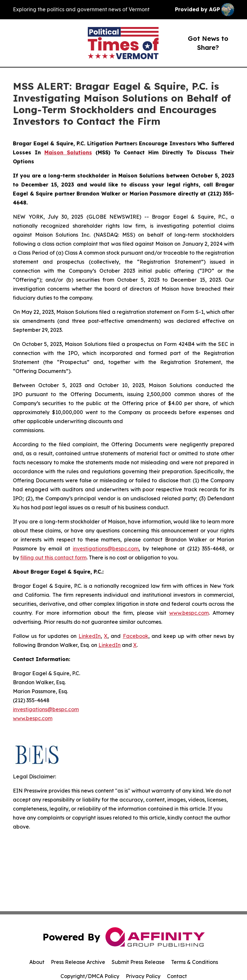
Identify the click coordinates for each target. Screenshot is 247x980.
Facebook (136, 636)
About (37, 962)
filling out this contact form (53, 558)
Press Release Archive (78, 962)
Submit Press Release (138, 962)
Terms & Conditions (195, 962)
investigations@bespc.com (106, 549)
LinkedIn (90, 636)
